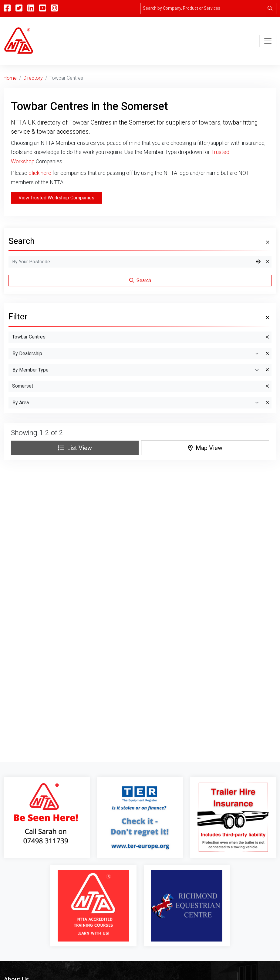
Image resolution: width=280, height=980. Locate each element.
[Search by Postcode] (131, 262)
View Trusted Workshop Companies (56, 198)
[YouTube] (43, 8)
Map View (205, 448)
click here (40, 173)
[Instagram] (54, 8)
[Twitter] (19, 8)
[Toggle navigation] (268, 41)
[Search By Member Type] (136, 370)
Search (140, 280)
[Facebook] (7, 8)
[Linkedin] (31, 8)
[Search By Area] (136, 403)
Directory (33, 78)
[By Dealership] (136, 354)
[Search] (202, 8)
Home (10, 78)
